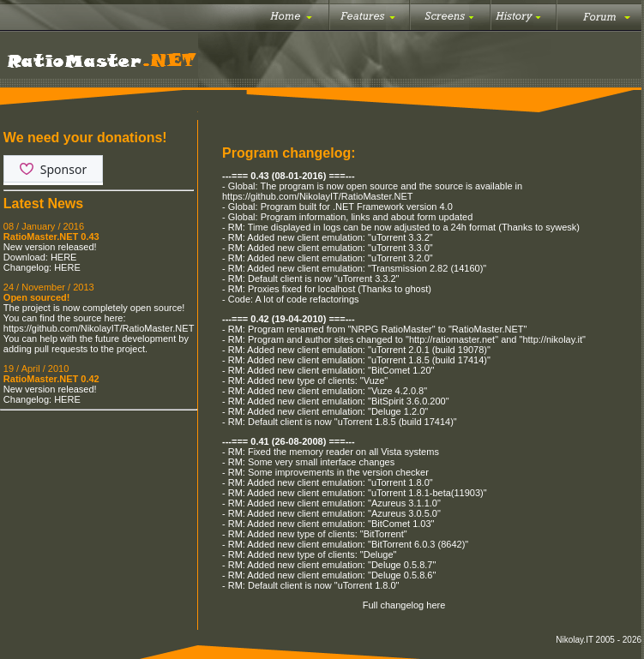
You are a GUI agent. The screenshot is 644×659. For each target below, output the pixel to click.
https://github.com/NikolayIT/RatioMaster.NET (99, 328)
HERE (64, 257)
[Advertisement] (99, 501)
